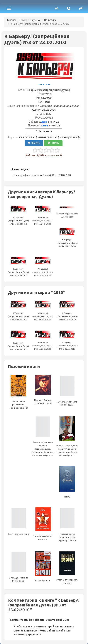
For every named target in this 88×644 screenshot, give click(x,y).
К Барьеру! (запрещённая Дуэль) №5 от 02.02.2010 (67, 341)
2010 (48, 94)
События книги (44, 131)
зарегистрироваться (28, 634)
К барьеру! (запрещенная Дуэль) (48, 90)
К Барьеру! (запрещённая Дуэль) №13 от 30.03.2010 (18, 216)
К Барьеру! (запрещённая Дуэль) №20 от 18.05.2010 (18, 342)
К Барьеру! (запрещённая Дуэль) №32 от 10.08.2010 (43, 312)
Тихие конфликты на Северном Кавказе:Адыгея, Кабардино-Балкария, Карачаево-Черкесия (43, 441)
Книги (23, 20)
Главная (12, 20)
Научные (35, 20)
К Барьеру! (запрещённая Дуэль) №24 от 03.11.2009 (67, 239)
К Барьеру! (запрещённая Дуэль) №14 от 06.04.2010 (18, 268)
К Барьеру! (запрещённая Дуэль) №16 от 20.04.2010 (43, 268)
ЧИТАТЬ (53, 143)
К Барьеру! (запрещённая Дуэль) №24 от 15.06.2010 (67, 312)
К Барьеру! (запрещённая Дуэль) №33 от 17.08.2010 (18, 312)
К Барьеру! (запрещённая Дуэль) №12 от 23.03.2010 (43, 341)
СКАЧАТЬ (34, 143)
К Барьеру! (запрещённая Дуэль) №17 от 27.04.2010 (43, 216)
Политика (50, 20)
